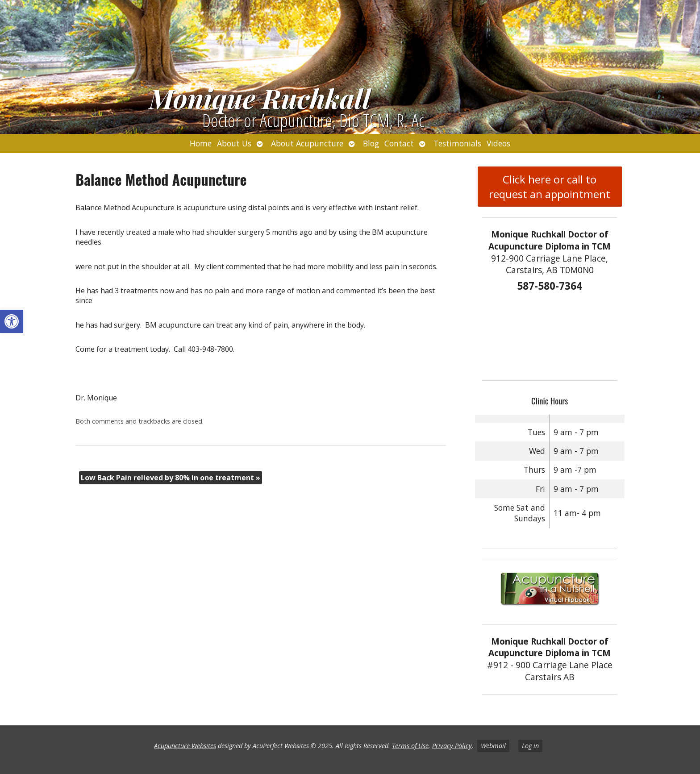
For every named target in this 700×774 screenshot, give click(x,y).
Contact (399, 143)
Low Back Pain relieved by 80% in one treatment (171, 478)
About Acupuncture (307, 143)
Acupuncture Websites (185, 746)
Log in (530, 746)
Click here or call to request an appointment (550, 187)
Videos (498, 143)
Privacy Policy (452, 746)
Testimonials (457, 143)
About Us (234, 143)
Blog (371, 143)
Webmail (493, 746)
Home (201, 143)
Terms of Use (410, 746)
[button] (12, 321)
